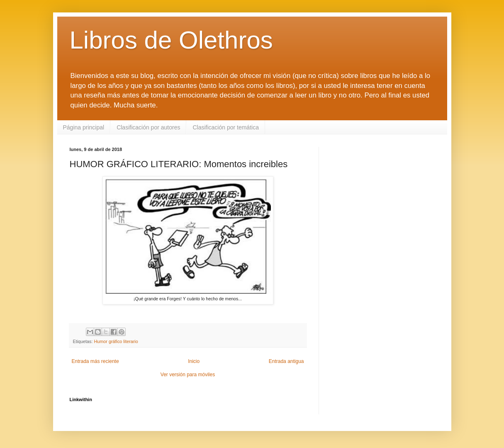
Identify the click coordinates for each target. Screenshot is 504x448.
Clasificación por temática (226, 127)
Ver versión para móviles (188, 375)
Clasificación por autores (148, 127)
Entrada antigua (286, 361)
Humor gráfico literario (116, 341)
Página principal (84, 127)
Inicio (194, 361)
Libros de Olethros (171, 40)
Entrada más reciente (95, 361)
